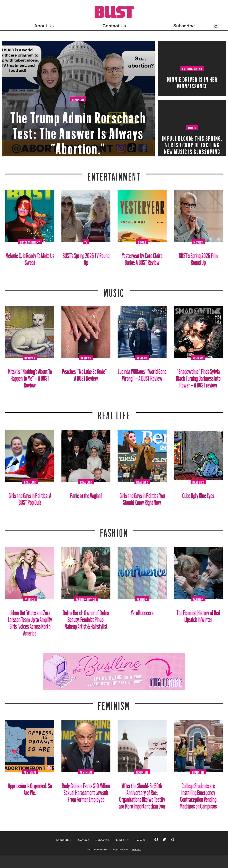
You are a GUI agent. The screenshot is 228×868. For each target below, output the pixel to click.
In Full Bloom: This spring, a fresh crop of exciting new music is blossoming (192, 144)
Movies (198, 242)
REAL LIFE (114, 413)
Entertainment (192, 68)
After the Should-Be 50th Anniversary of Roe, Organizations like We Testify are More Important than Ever (142, 795)
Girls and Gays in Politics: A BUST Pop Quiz (30, 498)
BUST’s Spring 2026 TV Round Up (86, 258)
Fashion (114, 531)
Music (192, 127)
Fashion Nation (86, 599)
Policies (141, 840)
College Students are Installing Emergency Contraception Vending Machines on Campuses (198, 795)
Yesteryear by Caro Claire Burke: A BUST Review (142, 258)
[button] (216, 27)
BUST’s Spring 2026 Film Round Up (198, 258)
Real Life (30, 482)
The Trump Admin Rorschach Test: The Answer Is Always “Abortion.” (78, 130)
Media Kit (122, 840)
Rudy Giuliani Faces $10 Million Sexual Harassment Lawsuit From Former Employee (86, 791)
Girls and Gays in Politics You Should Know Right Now (142, 498)
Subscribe (102, 840)
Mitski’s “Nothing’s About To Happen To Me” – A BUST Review (30, 377)
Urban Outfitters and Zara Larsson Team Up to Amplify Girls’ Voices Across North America (30, 621)
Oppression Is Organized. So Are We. (30, 788)
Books (142, 242)
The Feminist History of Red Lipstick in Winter (198, 615)
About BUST (64, 840)
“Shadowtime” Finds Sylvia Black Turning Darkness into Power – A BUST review (198, 377)
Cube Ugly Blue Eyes (198, 494)
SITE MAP (136, 849)
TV (86, 242)
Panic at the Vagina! (86, 494)
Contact (83, 840)
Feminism (78, 99)
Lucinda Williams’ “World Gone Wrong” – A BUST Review (142, 373)
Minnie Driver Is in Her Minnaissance (192, 82)
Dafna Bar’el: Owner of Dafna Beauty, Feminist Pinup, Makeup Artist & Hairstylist (86, 618)
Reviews (30, 358)
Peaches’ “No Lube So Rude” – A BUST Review (86, 373)
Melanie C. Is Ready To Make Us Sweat (30, 258)
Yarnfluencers (142, 611)
